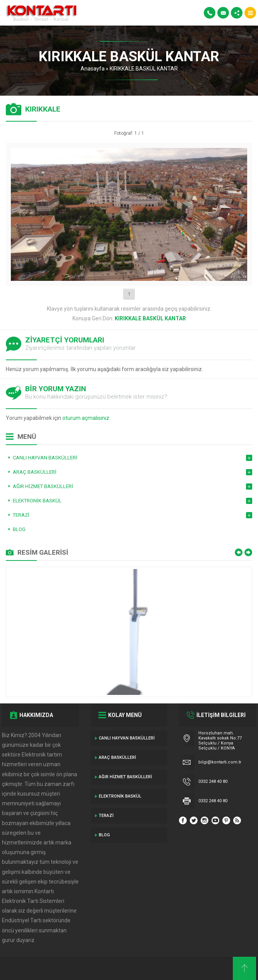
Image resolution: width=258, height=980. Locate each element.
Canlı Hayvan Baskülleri (127, 738)
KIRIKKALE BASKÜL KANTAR (144, 69)
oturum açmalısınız (86, 418)
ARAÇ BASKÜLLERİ (117, 757)
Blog (104, 835)
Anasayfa (93, 69)
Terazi (106, 816)
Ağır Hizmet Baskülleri (125, 777)
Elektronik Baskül (120, 796)
